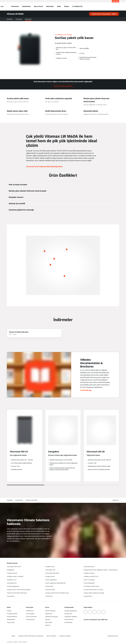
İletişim (67, 6)
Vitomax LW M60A (31, 500)
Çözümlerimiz (26, 6)
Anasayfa (10, 500)
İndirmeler (28, 19)
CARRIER (25, 642)
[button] (116, 500)
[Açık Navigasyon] (2, 6)
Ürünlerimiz (15, 6)
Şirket (59, 6)
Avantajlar (19, 19)
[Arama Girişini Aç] (118, 6)
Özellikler (10, 19)
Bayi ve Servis (38, 6)
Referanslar (50, 6)
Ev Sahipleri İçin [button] (77, 6)
